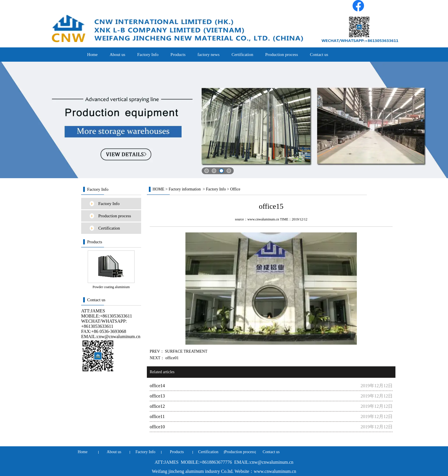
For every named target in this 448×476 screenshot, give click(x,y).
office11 (157, 416)
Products (178, 55)
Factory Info (148, 55)
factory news (208, 55)
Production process (282, 55)
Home (92, 55)
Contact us (319, 55)
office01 (171, 358)
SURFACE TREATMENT (186, 351)
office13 (157, 396)
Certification (242, 55)
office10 (157, 427)
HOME (158, 189)
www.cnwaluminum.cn (263, 219)
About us (118, 55)
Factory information (185, 189)
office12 (157, 406)
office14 (157, 386)
